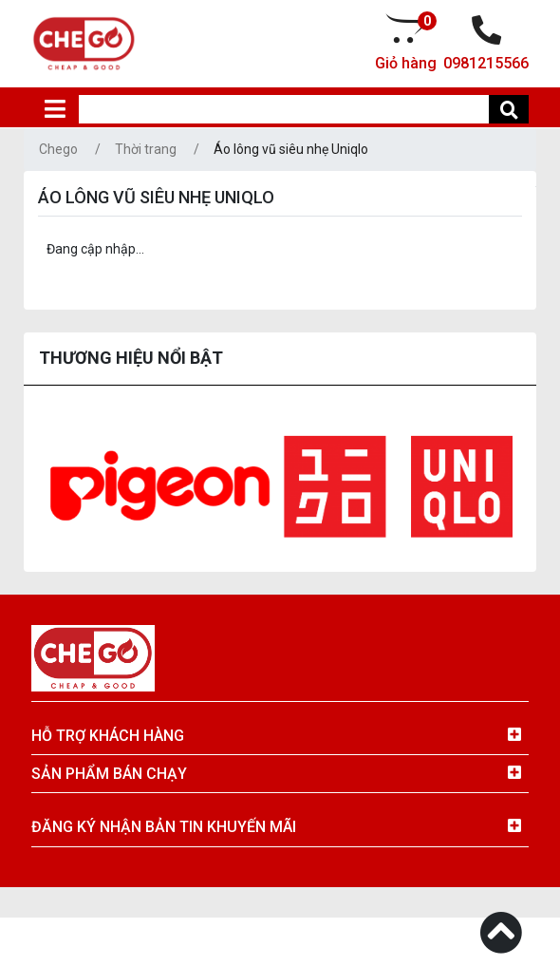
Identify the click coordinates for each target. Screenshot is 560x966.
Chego (58, 149)
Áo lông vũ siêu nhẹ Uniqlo (291, 149)
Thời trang (146, 149)
